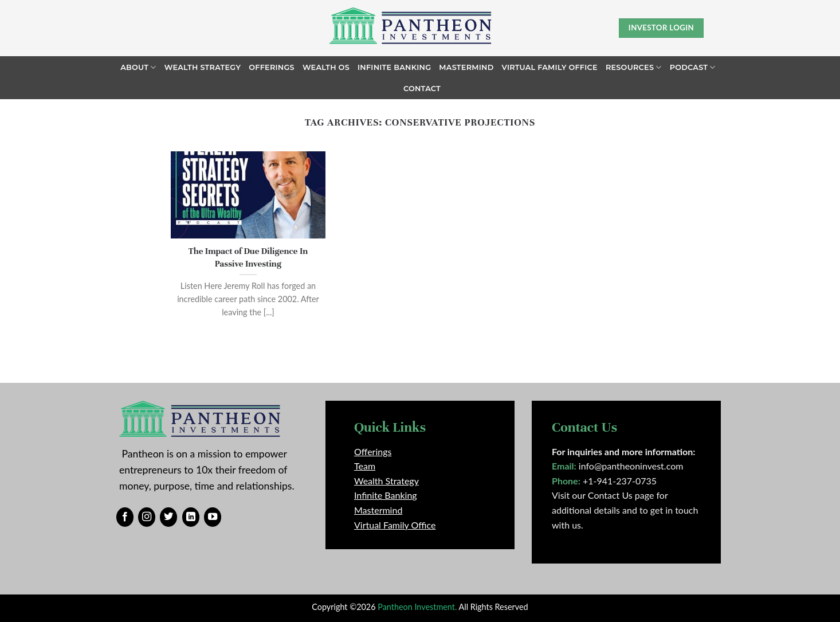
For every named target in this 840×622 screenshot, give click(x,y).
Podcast (693, 67)
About (138, 67)
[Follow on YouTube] (213, 517)
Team (365, 466)
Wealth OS (326, 67)
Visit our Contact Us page (603, 495)
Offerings (272, 67)
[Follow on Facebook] (125, 517)
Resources (634, 67)
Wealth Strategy (203, 67)
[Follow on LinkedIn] (191, 517)
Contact (422, 89)
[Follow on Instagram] (147, 517)
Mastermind (466, 67)
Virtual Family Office (550, 67)
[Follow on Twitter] (168, 517)
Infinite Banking (394, 67)
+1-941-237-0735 (620, 481)
